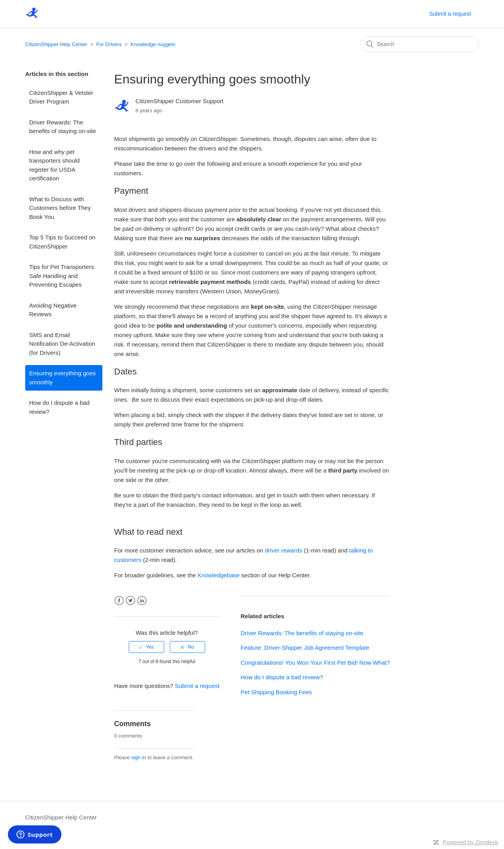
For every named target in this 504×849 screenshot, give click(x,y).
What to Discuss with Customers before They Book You (60, 208)
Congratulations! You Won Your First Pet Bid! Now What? (315, 663)
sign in (139, 757)
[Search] (420, 44)
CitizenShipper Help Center (56, 44)
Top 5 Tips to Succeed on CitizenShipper (62, 242)
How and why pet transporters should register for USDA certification (54, 165)
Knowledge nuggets (153, 44)
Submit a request (450, 14)
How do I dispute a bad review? (59, 407)
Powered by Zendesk (470, 842)
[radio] (146, 647)
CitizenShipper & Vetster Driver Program (61, 97)
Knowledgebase (219, 575)
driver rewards (284, 550)
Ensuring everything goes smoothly (62, 378)
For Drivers (109, 44)
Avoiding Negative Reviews (53, 310)
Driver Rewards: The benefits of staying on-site (63, 127)
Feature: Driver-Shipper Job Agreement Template (305, 648)
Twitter (131, 601)
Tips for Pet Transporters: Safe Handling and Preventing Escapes (62, 276)
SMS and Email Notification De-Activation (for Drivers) (62, 344)
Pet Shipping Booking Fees (276, 692)
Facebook (119, 601)
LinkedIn (142, 601)
